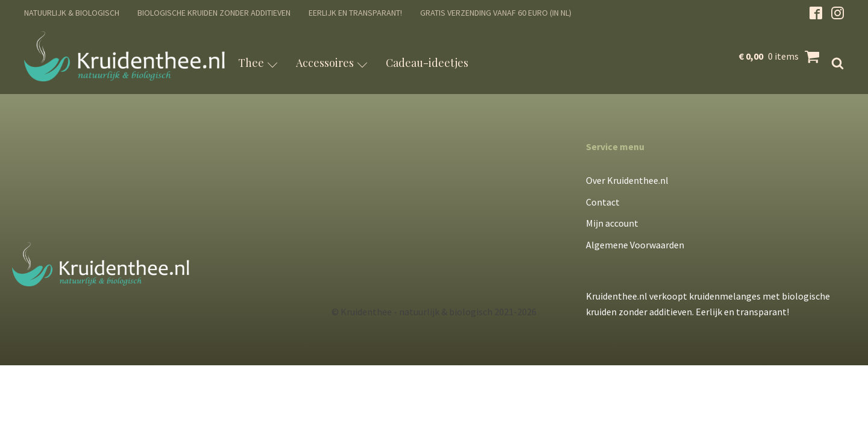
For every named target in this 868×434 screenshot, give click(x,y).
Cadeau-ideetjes (427, 63)
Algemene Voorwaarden (635, 245)
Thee (258, 63)
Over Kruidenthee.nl (627, 180)
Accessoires (332, 63)
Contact (603, 202)
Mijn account (612, 223)
